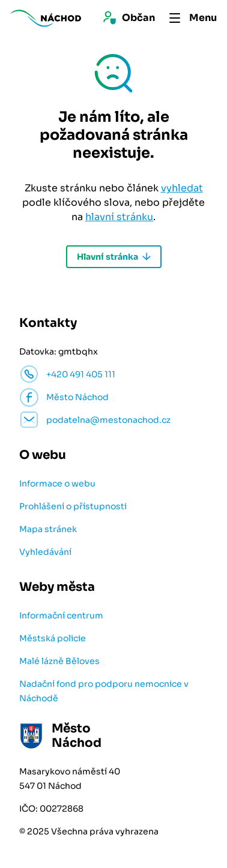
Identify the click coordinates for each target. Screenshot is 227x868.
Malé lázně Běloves (59, 661)
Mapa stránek (48, 529)
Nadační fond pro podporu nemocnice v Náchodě (104, 691)
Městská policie (53, 638)
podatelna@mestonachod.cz (108, 420)
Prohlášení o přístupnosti (73, 506)
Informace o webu (57, 483)
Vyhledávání (45, 552)
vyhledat (182, 188)
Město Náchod (77, 397)
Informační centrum (61, 615)
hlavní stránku (119, 217)
